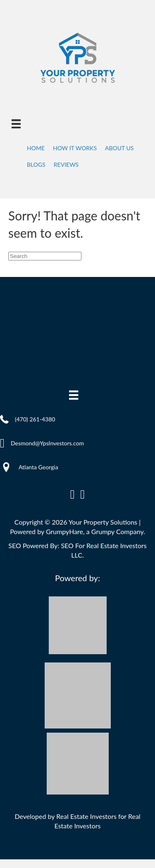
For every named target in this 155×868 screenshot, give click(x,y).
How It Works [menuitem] (75, 148)
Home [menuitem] (36, 148)
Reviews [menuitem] (66, 164)
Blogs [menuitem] (36, 164)
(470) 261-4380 (35, 419)
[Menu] (16, 124)
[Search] (45, 256)
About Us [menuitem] (119, 148)
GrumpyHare (64, 531)
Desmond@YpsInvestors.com (47, 443)
